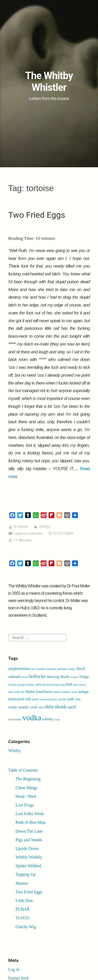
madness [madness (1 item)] (66, 692)
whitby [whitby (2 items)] (48, 719)
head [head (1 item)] (49, 685)
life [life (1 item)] (23, 692)
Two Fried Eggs (37, 215)
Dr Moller (21, 527)
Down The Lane (29, 831)
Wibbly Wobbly (29, 857)
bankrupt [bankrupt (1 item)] (51, 669)
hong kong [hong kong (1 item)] (59, 685)
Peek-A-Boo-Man (31, 822)
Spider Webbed (28, 866)
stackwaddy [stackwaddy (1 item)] (15, 719)
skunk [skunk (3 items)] (61, 707)
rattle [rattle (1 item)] (78, 699)
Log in (14, 969)
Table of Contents (23, 770)
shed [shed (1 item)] (41, 707)
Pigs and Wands (29, 840)
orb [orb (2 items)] (28, 699)
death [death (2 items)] (65, 676)
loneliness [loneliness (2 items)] (44, 691)
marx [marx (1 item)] (75, 692)
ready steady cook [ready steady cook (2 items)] (23, 707)
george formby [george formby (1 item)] (26, 685)
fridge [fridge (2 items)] (84, 676)
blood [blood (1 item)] (25, 677)
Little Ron (24, 901)
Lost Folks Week (30, 814)
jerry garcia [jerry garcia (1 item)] (80, 685)
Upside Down (27, 848)
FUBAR (23, 909)
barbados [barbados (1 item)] (62, 669)
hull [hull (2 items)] (69, 684)
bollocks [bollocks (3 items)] (37, 676)
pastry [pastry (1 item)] (54, 699)
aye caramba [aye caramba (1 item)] (38, 669)
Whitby (45, 527)
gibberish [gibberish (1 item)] (41, 685)
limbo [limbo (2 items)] (30, 691)
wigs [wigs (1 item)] (57, 719)
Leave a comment (28, 533)
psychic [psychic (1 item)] (63, 699)
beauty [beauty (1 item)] (72, 669)
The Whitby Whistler (49, 82)
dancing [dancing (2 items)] (53, 676)
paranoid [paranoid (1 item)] (44, 699)
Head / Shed (26, 796)
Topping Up (26, 874)
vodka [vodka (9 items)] (32, 718)
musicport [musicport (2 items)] (16, 699)
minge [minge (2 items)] (84, 691)
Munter (22, 883)
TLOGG (23, 918)
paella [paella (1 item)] (35, 699)
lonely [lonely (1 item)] (57, 692)
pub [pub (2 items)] (71, 699)
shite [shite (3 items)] (49, 707)
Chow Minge (27, 788)
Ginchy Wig (26, 927)
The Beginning (28, 779)
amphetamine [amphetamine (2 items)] (19, 668)
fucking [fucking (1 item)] (13, 685)
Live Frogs (25, 805)
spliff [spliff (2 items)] (72, 707)
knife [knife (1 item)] (17, 692)
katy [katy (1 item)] (11, 692)
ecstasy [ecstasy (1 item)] (74, 677)
